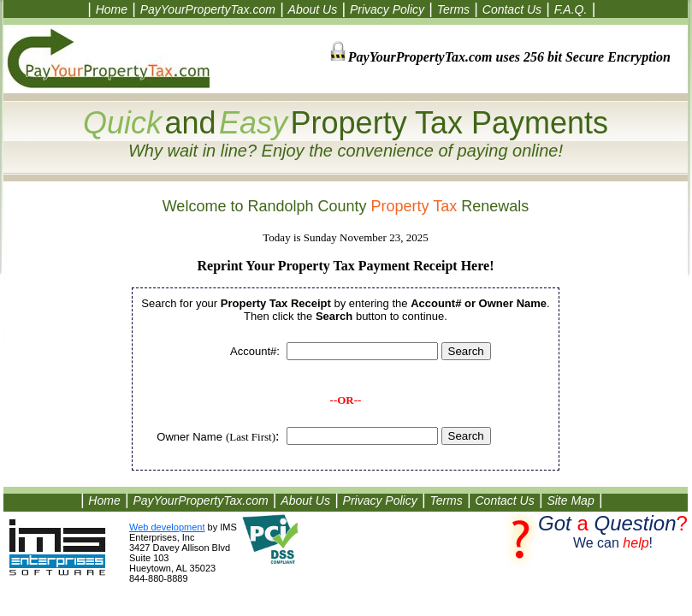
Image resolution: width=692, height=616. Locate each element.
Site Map (570, 500)
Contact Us (512, 9)
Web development (167, 527)
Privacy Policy (387, 9)
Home (112, 9)
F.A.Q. (571, 9)
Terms (453, 9)
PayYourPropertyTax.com (208, 9)
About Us (313, 9)
